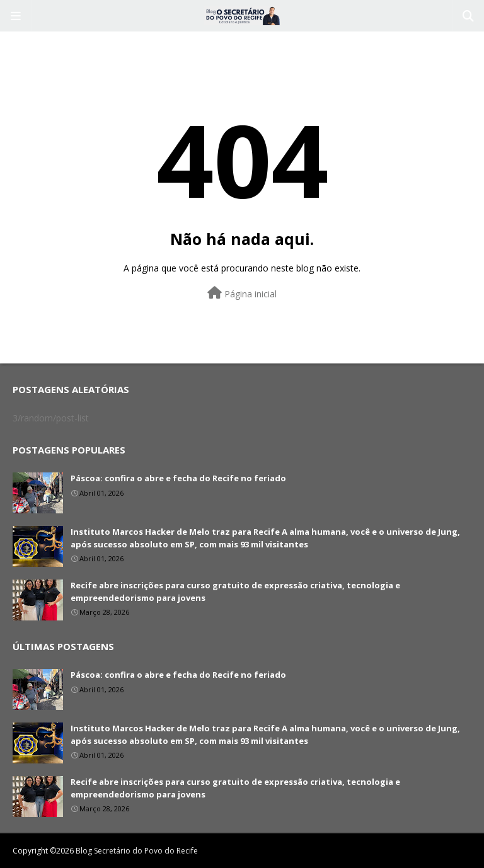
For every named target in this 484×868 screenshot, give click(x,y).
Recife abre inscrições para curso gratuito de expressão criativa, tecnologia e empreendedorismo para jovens (235, 591)
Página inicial (242, 293)
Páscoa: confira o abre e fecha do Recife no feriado (178, 478)
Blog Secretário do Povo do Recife (137, 851)
